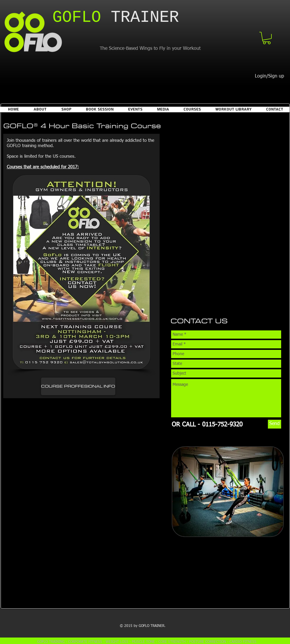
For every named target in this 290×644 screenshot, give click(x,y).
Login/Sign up (269, 76)
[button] (267, 38)
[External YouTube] (84, 457)
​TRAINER (116, 18)
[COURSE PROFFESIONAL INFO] (78, 386)
